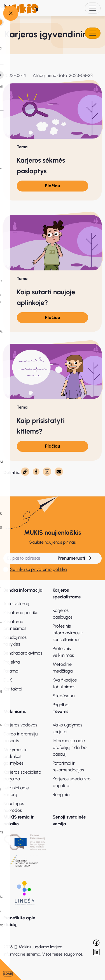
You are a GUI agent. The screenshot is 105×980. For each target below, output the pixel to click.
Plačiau (53, 186)
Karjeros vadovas (20, 725)
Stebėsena (64, 696)
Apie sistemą (16, 604)
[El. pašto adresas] (26, 558)
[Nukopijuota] (25, 472)
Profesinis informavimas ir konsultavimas (68, 633)
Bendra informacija (23, 590)
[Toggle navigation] (93, 8)
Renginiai (61, 795)
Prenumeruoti (75, 558)
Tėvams (60, 711)
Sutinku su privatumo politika (38, 569)
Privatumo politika (21, 613)
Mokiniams (15, 711)
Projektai (12, 662)
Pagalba (60, 705)
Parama (11, 671)
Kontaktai (13, 689)
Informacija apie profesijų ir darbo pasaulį (70, 747)
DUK (8, 680)
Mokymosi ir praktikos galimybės (15, 756)
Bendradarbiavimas (23, 653)
